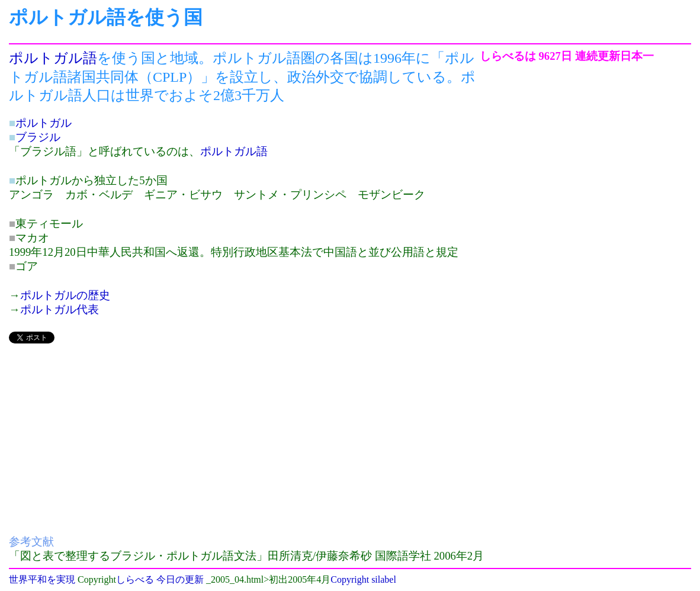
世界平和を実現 (42, 579)
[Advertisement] (244, 437)
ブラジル (38, 137)
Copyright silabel (363, 579)
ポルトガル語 (53, 58)
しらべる (135, 579)
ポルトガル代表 (60, 309)
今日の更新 (180, 579)
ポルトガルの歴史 (65, 295)
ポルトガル (44, 123)
